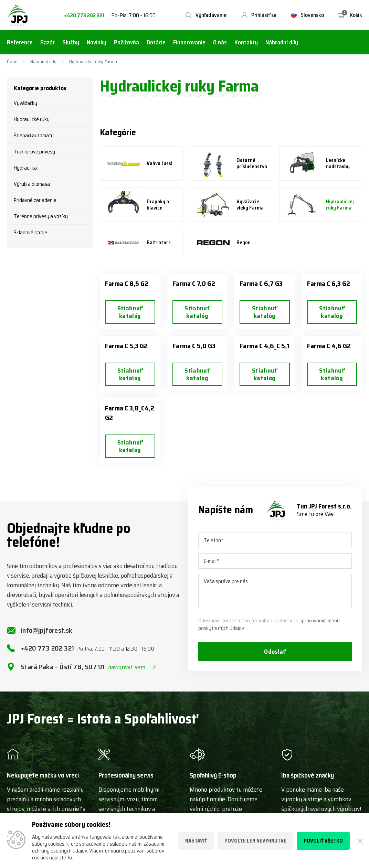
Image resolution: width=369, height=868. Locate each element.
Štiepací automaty (34, 136)
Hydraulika (25, 168)
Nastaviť (196, 841)
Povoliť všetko (323, 841)
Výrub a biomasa (32, 184)
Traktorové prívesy (34, 152)
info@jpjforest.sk (47, 630)
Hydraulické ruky (32, 119)
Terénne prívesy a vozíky (41, 216)
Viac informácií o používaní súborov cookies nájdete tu (98, 854)
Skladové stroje (30, 233)
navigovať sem (127, 667)
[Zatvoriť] (359, 841)
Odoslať (275, 652)
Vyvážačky (25, 103)
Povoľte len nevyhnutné (255, 841)
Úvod (12, 62)
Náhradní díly (44, 62)
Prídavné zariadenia (35, 200)
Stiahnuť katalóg (130, 312)
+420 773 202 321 (84, 16)
